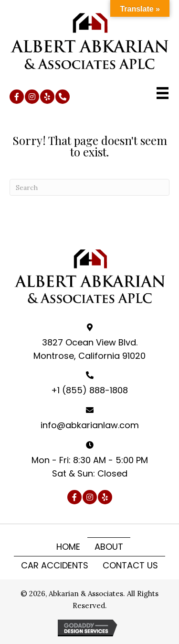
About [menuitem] (109, 547)
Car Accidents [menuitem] (55, 565)
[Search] (89, 187)
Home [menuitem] (68, 547)
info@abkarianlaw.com (90, 425)
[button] (17, 97)
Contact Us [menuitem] (130, 565)
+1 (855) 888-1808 (89, 390)
